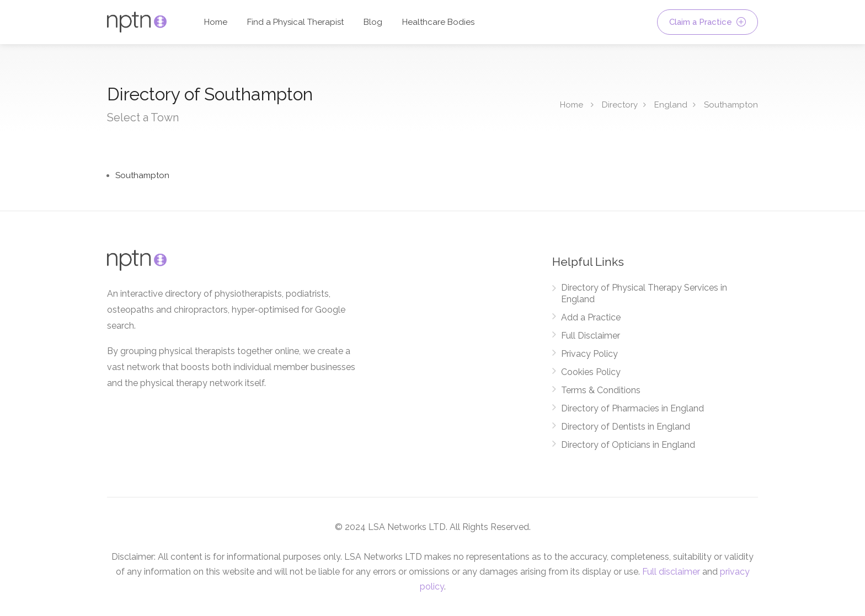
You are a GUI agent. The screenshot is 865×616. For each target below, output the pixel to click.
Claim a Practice (708, 22)
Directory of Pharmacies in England (632, 408)
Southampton (731, 105)
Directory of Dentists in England (626, 427)
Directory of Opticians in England (628, 445)
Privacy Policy (589, 354)
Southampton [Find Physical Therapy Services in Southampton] (142, 175)
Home (216, 22)
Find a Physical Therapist (295, 22)
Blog (373, 22)
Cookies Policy (591, 372)
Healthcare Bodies (438, 22)
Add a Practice (591, 317)
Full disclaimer (671, 572)
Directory (620, 105)
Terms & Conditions (601, 390)
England (671, 105)
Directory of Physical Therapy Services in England (644, 293)
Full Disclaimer (591, 336)
